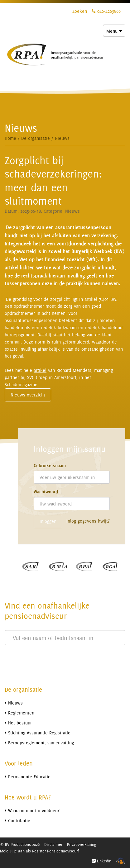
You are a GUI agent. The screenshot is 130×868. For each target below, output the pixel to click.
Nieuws (62, 138)
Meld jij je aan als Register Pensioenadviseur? (40, 851)
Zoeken (80, 11)
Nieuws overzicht (28, 395)
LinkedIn (102, 861)
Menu (116, 32)
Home (10, 138)
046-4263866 (106, 11)
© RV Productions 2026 (20, 844)
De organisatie (36, 138)
